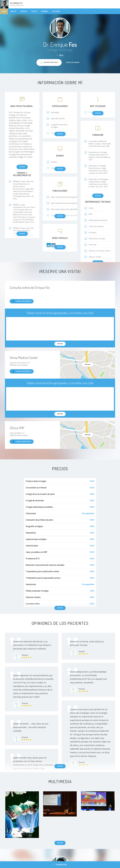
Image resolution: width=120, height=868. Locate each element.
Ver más (22, 167)
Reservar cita (60, 865)
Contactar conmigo (73, 62)
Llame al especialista (22, 301)
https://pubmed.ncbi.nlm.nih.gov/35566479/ (67, 197)
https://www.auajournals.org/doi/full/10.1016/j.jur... (70, 209)
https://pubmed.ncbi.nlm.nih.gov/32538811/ (67, 203)
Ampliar (88, 364)
